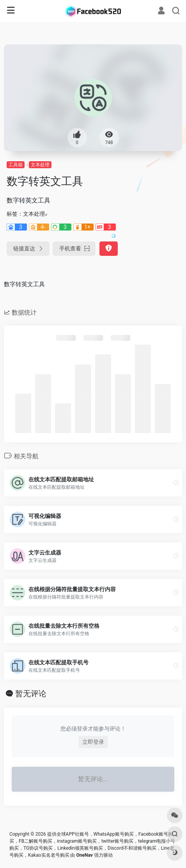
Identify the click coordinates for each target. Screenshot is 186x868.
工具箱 (16, 165)
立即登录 (93, 742)
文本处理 (40, 165)
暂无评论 (31, 694)
